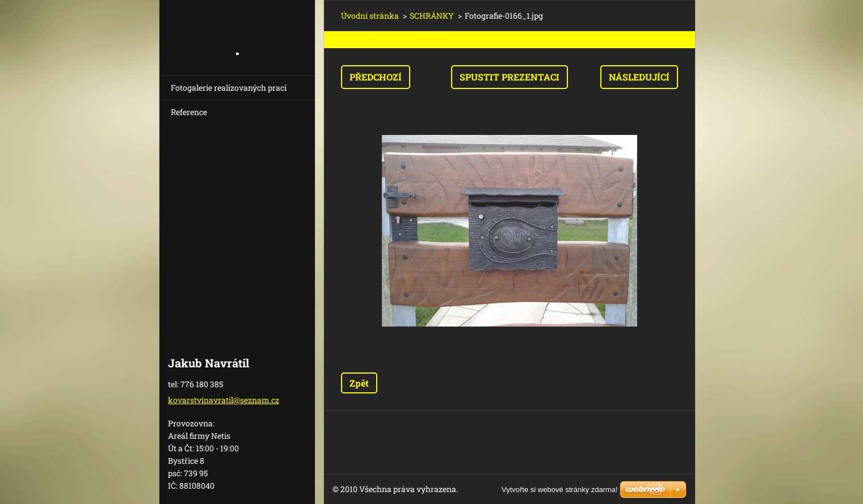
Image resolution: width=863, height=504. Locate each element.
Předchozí (376, 77)
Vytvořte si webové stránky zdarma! (560, 490)
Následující (639, 77)
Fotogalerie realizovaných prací (229, 88)
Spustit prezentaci (510, 77)
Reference (189, 112)
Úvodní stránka (370, 16)
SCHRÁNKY (432, 16)
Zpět (359, 383)
